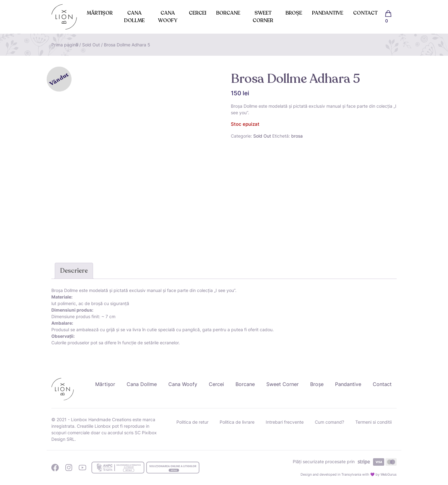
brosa (297, 136)
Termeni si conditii (373, 422)
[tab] (74, 271)
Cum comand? (329, 422)
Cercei (198, 13)
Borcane (228, 13)
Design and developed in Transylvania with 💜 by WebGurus (349, 474)
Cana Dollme (134, 17)
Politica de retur (192, 422)
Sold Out (91, 45)
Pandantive (328, 13)
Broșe (294, 13)
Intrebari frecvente (285, 422)
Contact (365, 13)
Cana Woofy (168, 17)
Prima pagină (65, 45)
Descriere (74, 271)
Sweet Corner (263, 17)
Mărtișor (100, 13)
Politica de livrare (237, 422)
